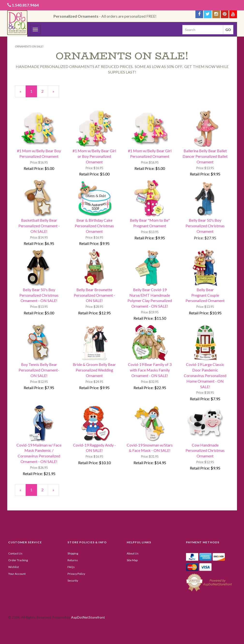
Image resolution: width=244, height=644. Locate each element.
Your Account (17, 574)
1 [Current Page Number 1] (34, 93)
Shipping (73, 553)
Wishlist (14, 567)
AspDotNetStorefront (88, 617)
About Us (133, 553)
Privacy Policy (76, 574)
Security (73, 580)
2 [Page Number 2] (45, 91)
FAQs (71, 567)
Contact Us (15, 553)
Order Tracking (18, 560)
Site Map (132, 560)
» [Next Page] (56, 93)
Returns (73, 560)
